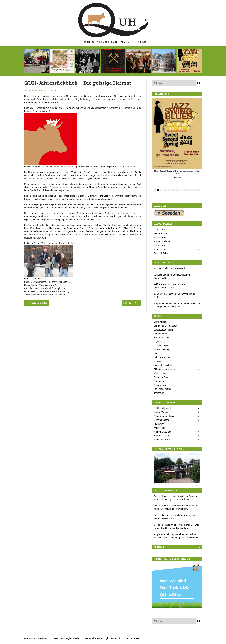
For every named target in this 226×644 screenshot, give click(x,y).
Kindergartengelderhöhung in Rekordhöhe (90, 187)
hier (98, 220)
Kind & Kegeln (160, 237)
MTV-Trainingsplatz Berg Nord (99, 196)
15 (193, 190)
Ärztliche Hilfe (160, 428)
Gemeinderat (160, 322)
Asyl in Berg (159, 342)
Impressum (159, 393)
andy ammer (160, 534)
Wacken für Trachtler (118, 208)
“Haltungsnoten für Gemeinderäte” (65, 228)
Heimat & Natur (161, 233)
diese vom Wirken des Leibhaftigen (112, 235)
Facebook (116, 638)
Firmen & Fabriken (162, 253)
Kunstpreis (90, 204)
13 (188, 190)
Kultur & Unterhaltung (164, 416)
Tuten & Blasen (161, 230)
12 (185, 190)
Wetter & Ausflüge (162, 436)
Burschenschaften (162, 420)
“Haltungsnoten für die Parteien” (105, 228)
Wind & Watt (159, 249)
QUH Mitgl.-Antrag (162, 389)
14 (191, 190)
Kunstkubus (119, 167)
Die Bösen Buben (162, 377)
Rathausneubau (161, 334)
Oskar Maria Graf (162, 357)
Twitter (125, 638)
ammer (54, 91)
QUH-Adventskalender (164, 369)
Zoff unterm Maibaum (101, 199)
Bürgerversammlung (163, 330)
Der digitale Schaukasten (165, 326)
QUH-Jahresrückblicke (164, 365)
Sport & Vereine (161, 412)
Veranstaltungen (161, 346)
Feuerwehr (159, 424)
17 (199, 190)
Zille (156, 353)
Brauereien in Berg (162, 338)
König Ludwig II (161, 373)
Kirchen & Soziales (163, 432)
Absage (133, 167)
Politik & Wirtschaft (162, 408)
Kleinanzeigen (160, 385)
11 (182, 190)
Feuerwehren (160, 361)
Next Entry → (131, 303)
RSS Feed (135, 638)
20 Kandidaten (74, 175)
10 (180, 190)
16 (196, 190)
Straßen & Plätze (162, 241)
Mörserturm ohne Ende (98, 213)
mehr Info (177, 176)
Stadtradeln (159, 381)
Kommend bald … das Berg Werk (169, 268)
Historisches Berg (162, 349)
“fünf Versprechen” (58, 179)
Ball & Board (160, 245)
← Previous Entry (37, 303)
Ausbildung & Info (162, 440)
